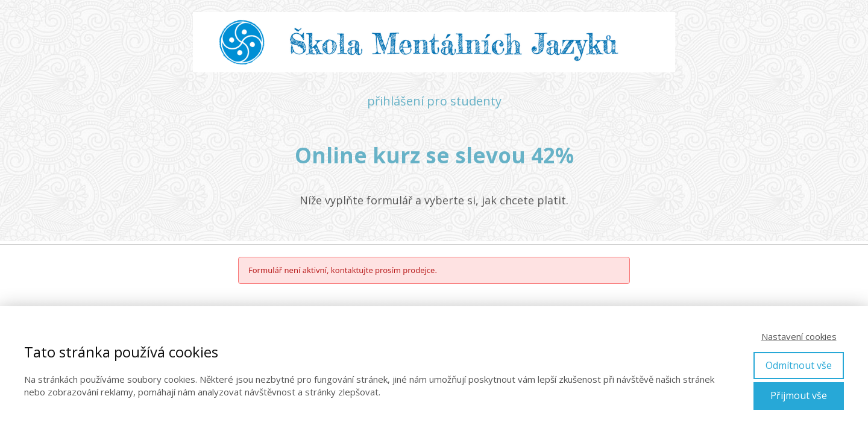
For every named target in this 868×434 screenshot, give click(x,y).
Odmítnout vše (799, 365)
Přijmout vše (799, 395)
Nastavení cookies (799, 336)
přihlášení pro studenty (434, 101)
